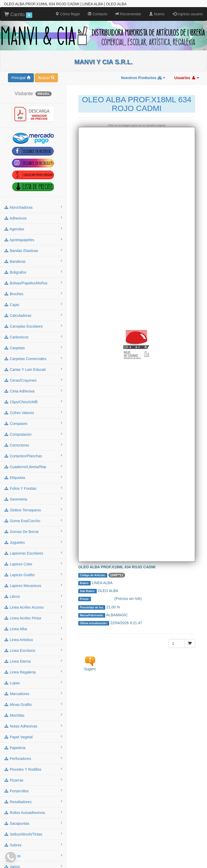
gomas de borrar (33, 531)
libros (33, 596)
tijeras (33, 855)
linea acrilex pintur (33, 617)
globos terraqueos (33, 509)
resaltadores (33, 801)
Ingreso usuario (188, 13)
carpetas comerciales (33, 358)
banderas (33, 261)
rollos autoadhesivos (33, 812)
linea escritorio (33, 650)
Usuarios (187, 77)
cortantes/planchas (33, 455)
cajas (33, 304)
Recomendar (128, 13)
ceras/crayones (33, 380)
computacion (33, 434)
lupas (33, 682)
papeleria (33, 747)
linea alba (33, 628)
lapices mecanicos (33, 585)
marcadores (33, 693)
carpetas (33, 347)
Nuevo (157, 13)
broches (33, 293)
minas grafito (33, 704)
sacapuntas (33, 823)
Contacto (98, 13)
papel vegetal (33, 736)
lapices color (33, 563)
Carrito (18, 14)
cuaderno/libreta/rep (33, 466)
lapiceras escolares (33, 552)
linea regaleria (33, 671)
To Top (198, 859)
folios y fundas (33, 488)
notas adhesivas (33, 725)
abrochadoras (33, 207)
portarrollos (33, 790)
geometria (33, 498)
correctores (33, 444)
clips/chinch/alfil (33, 401)
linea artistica (33, 639)
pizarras (33, 779)
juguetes (33, 542)
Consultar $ (103, 598)
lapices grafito (33, 574)
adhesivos (33, 217)
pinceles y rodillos (33, 769)
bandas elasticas (33, 250)
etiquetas (33, 477)
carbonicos (33, 336)
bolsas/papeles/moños (33, 282)
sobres (33, 844)
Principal (21, 77)
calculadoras (33, 315)
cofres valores (33, 412)
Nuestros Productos (143, 77)
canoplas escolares (33, 326)
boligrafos (33, 271)
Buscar (46, 77)
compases (33, 423)
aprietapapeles (33, 239)
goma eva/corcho (33, 520)
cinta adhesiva (33, 390)
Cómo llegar (68, 13)
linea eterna (33, 661)
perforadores (33, 758)
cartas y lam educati (33, 369)
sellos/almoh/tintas (33, 833)
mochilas (33, 715)
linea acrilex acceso (33, 607)
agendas (33, 228)
